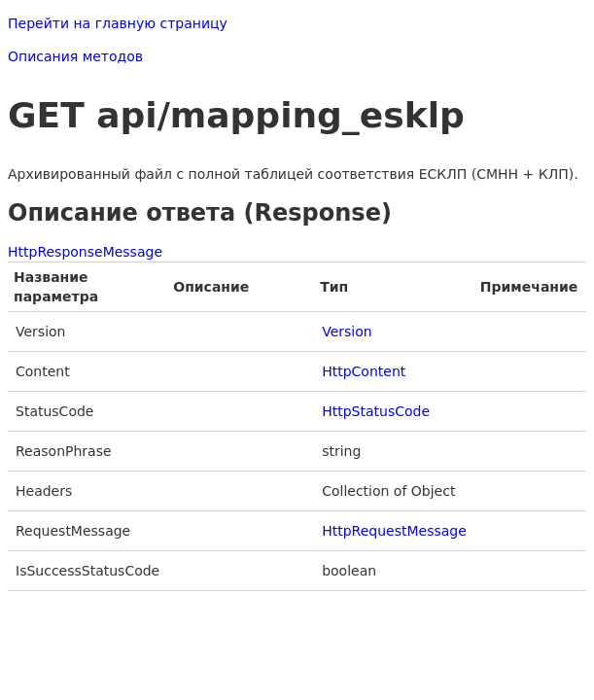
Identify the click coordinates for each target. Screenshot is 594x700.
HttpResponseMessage (85, 252)
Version (347, 332)
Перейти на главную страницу (118, 23)
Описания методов (75, 56)
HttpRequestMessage (394, 531)
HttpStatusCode (376, 411)
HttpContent (364, 371)
